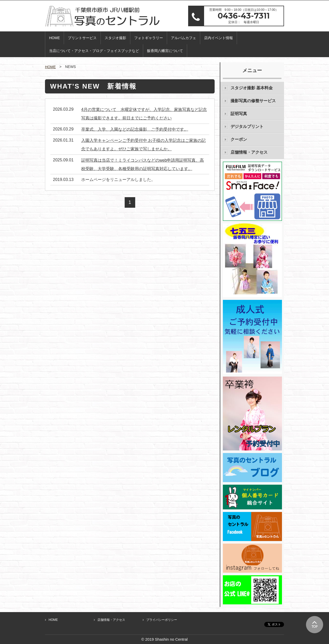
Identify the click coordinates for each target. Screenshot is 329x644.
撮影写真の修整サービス (253, 101)
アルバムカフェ (184, 38)
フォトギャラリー (149, 38)
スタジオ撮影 (115, 38)
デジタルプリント (247, 127)
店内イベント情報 (218, 38)
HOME (54, 38)
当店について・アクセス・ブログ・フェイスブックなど (94, 51)
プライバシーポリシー (162, 620)
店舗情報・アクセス (249, 152)
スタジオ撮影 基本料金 (252, 88)
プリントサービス (82, 38)
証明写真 (239, 114)
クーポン (239, 139)
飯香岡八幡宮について (165, 51)
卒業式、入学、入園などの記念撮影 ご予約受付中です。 (135, 129)
